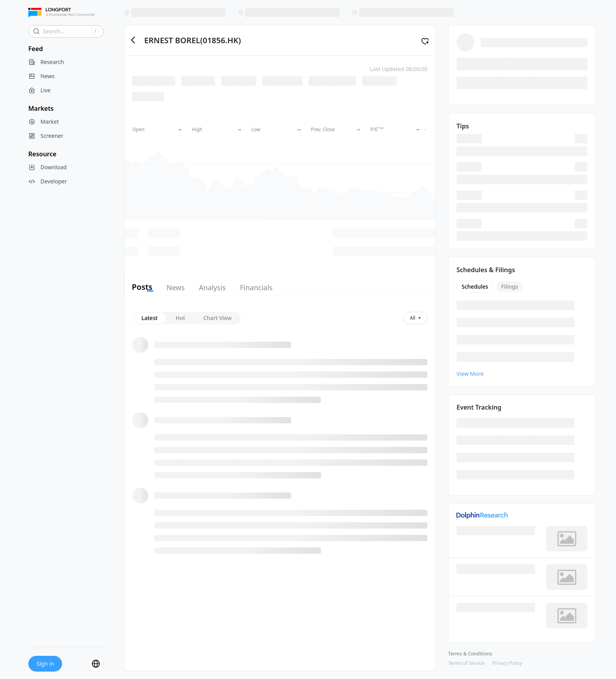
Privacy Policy (507, 663)
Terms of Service (466, 663)
